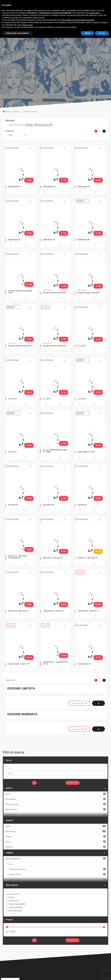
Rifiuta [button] (87, 33)
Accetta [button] (102, 33)
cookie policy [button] (94, 13)
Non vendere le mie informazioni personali (78, 20)
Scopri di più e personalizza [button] (17, 33)
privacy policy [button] (28, 25)
